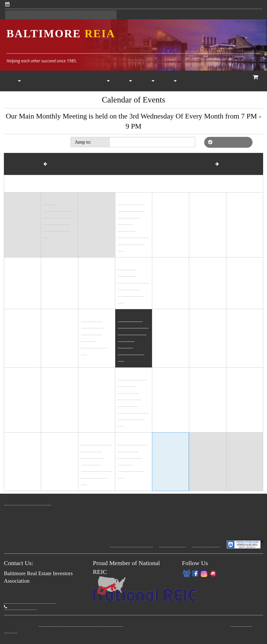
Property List (103, 81)
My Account (169, 81)
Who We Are (234, 81)
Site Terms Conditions (131, 544)
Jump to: (90, 142)
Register (17, 15)
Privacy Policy (172, 544)
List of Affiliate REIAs (228, 142)
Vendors (125, 81)
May (213, 164)
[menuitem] (11, 81)
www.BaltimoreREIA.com (28, 502)
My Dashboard (70, 15)
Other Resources (147, 81)
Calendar (80, 81)
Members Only (58, 81)
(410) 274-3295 (20, 607)
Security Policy (206, 544)
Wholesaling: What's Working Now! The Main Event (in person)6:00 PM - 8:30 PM (133, 342)
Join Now (33, 81)
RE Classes (190, 81)
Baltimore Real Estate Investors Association (81, 624)
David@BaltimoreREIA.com (30, 601)
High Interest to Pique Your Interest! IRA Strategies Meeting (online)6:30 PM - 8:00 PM (97, 465)
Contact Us (102, 15)
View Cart (256, 82)
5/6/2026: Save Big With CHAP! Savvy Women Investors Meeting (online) (86, 4)
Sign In (41, 15)
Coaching (214, 81)
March (52, 164)
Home (11, 81)
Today (99, 142)
